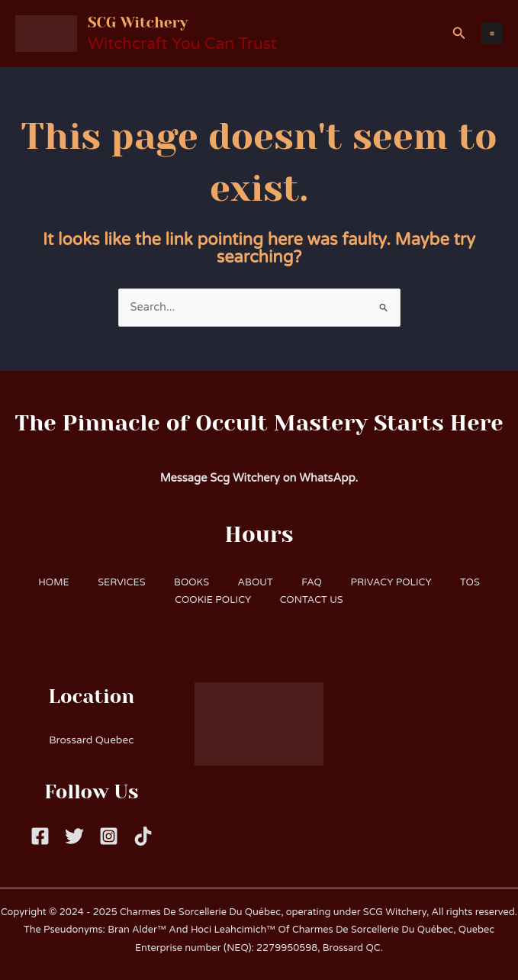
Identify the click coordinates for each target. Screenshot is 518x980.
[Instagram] (109, 836)
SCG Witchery (154, 21)
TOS (476, 582)
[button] (459, 34)
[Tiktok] (143, 836)
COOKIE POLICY (212, 600)
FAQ (314, 582)
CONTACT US (312, 600)
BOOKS (190, 582)
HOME (48, 582)
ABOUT (256, 582)
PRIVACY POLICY (394, 582)
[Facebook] (40, 836)
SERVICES (117, 582)
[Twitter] (74, 836)
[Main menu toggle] (492, 34)
